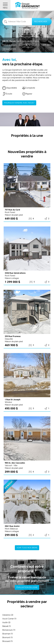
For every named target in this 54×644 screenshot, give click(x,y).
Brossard (8, 641)
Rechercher (41, 22)
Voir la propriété (9, 49)
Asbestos (8, 615)
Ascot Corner (9, 619)
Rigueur (27, 94)
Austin (6, 622)
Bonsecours (9, 630)
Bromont (8, 637)
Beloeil (7, 626)
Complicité (29, 88)
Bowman (8, 634)
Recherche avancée (27, 29)
